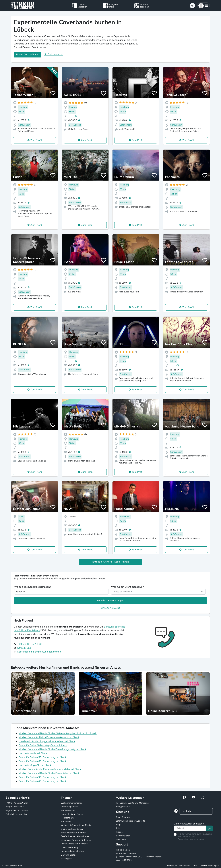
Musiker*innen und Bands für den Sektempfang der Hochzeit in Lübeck (58, 733)
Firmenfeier (66, 821)
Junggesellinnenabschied (73, 851)
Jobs (118, 828)
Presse (119, 832)
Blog (118, 825)
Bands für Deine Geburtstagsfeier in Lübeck (43, 745)
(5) (178, 365)
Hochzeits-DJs (68, 818)
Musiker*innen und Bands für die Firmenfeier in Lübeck (49, 773)
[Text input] (190, 828)
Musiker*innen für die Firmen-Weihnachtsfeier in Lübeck (50, 769)
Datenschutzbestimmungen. (191, 839)
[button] (204, 6)
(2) (76, 116)
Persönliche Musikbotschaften (75, 836)
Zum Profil (36, 140)
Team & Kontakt (124, 817)
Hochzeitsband (68, 810)
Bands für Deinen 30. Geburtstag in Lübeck (42, 777)
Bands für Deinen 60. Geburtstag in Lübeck (42, 761)
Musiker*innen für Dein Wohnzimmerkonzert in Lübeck (49, 737)
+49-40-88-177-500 (29, 644)
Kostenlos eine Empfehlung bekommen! (39, 652)
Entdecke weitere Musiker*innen (111, 562)
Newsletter (121, 839)
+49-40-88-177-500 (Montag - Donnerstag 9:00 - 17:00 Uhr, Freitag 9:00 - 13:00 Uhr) (139, 857)
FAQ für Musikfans (15, 807)
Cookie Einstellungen (209, 866)
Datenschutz (185, 866)
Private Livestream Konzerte (74, 844)
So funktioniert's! (54, 54)
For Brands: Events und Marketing (132, 803)
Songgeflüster (123, 807)
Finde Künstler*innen (27, 55)
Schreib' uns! (24, 648)
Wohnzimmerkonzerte (71, 803)
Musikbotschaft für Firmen (73, 833)
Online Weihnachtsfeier (72, 829)
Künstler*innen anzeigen (111, 601)
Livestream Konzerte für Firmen (76, 840)
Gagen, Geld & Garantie (17, 810)
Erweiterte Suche (111, 608)
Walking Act (67, 859)
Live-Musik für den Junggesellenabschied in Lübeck (47, 741)
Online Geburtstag (70, 848)
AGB (195, 866)
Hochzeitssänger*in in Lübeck (35, 765)
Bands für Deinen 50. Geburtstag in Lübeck (42, 757)
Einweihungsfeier (69, 855)
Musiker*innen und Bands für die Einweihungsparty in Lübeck (52, 749)
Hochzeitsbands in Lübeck (33, 753)
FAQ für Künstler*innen (17, 803)
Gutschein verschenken (16, 814)
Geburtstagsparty (69, 807)
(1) (76, 361)
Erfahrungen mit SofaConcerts (131, 821)
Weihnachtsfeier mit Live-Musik (76, 825)
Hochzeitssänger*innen (72, 814)
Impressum (172, 866)
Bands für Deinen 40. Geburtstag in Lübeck (42, 781)
